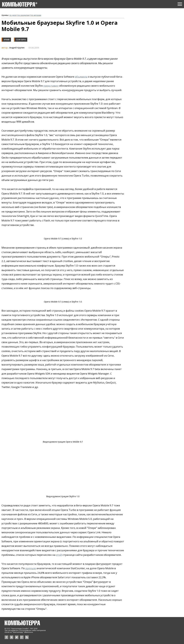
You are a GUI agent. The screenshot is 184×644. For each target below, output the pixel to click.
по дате (13, 15)
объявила (81, 77)
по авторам (36, 15)
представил (51, 86)
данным (31, 568)
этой (59, 555)
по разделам (24, 15)
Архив (7, 40)
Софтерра (21, 40)
